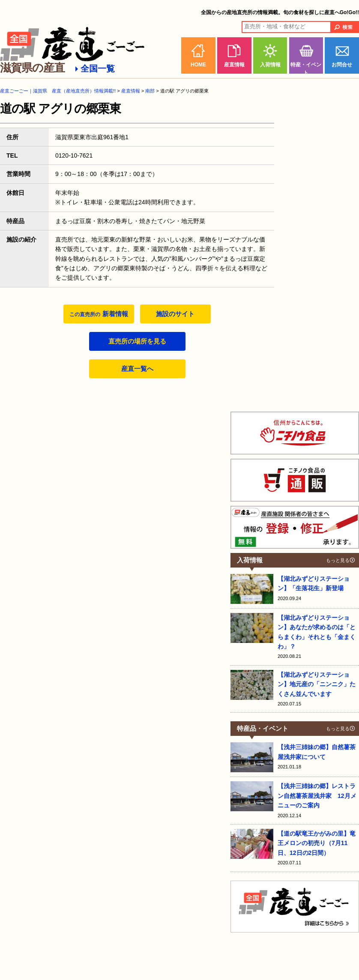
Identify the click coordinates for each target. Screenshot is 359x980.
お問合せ (342, 65)
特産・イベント (306, 68)
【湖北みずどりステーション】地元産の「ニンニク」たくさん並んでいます (317, 684)
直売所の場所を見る (137, 341)
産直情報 (234, 65)
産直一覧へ (137, 369)
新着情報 (99, 314)
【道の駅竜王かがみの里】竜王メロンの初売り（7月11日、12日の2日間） (317, 843)
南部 (150, 91)
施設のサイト (175, 314)
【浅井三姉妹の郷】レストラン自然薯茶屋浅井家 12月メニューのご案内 (317, 796)
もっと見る (338, 560)
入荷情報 (270, 65)
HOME (198, 65)
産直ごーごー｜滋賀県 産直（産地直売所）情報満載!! (58, 91)
